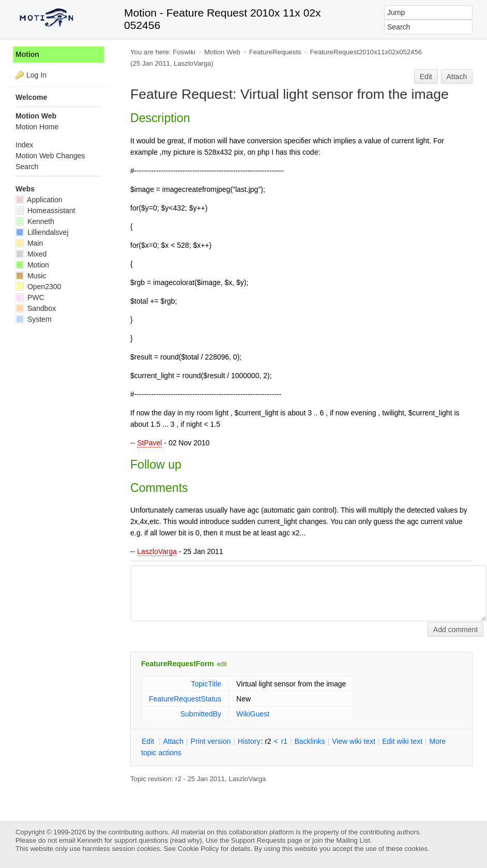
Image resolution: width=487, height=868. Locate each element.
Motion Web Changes (50, 156)
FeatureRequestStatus (185, 699)
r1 (284, 741)
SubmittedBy (201, 714)
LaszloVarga (157, 551)
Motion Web (222, 52)
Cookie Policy (199, 849)
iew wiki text (354, 741)
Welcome (31, 97)
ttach (173, 741)
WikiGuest (253, 714)
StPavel (149, 443)
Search (27, 167)
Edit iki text (402, 741)
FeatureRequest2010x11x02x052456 (366, 52)
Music (31, 276)
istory (249, 741)
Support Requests (258, 840)
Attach (457, 77)
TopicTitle (206, 684)
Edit (426, 77)
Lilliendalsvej (42, 232)
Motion (27, 54)
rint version (211, 741)
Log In (36, 75)
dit (149, 741)
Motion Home (37, 127)
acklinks (309, 741)
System (34, 319)
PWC (30, 297)
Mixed (31, 254)
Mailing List (353, 840)
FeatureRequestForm (178, 664)
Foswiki (184, 52)
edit (222, 664)
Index (24, 145)
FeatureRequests (275, 52)
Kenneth (35, 221)
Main (29, 243)
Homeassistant (45, 211)
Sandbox (36, 308)
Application (39, 200)
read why (186, 840)
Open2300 (38, 287)
